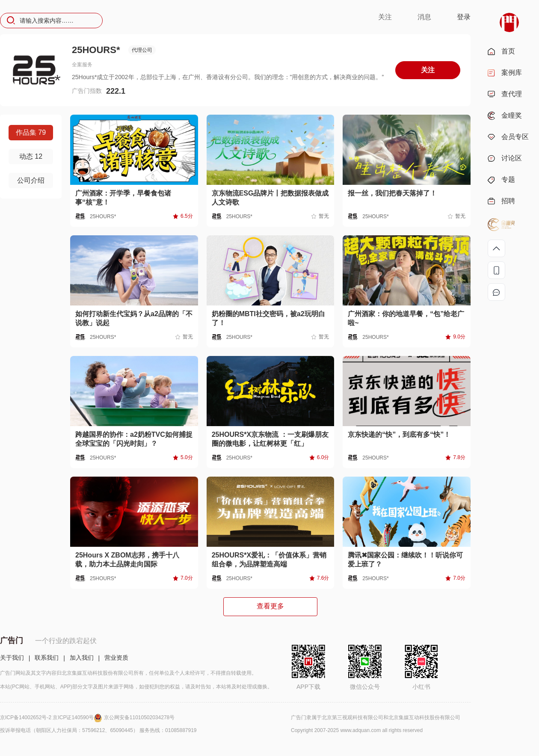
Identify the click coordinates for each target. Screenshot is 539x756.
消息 (424, 17)
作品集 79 (31, 132)
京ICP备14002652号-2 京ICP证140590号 (52, 717)
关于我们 (12, 658)
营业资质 (116, 658)
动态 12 (31, 156)
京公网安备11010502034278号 (139, 717)
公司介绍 (31, 180)
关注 (385, 17)
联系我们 (47, 658)
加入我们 (82, 658)
